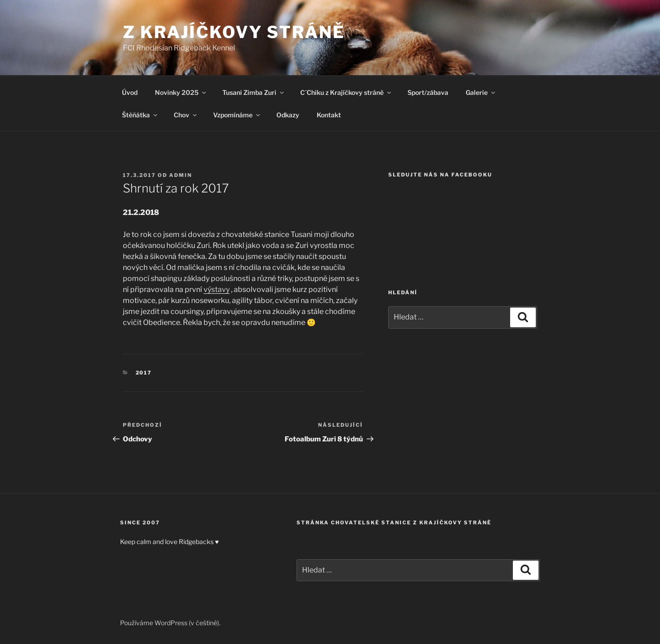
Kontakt (329, 115)
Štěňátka (140, 115)
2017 (144, 373)
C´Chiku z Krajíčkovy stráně (346, 92)
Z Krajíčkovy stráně (234, 32)
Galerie (481, 92)
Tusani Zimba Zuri (254, 92)
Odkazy (288, 115)
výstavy (217, 289)
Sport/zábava (428, 92)
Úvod (130, 92)
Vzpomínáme (237, 115)
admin (181, 175)
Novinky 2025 (181, 92)
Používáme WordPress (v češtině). (170, 623)
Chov (186, 115)
